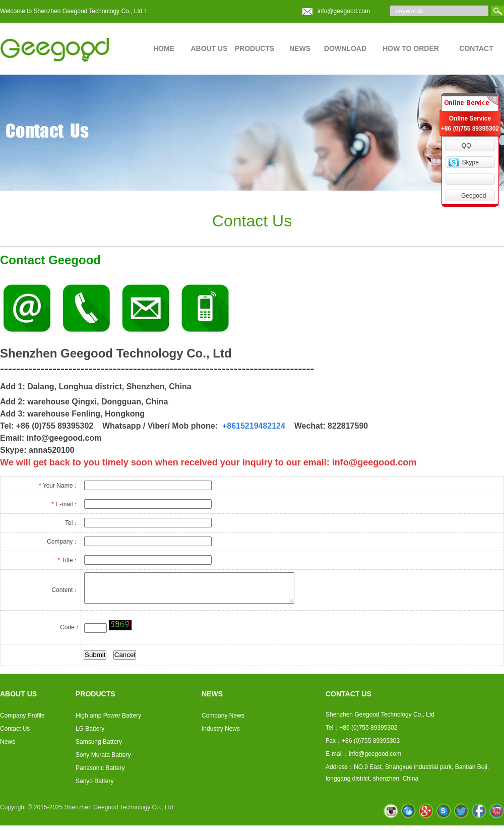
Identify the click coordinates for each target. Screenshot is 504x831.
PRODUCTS (255, 48)
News (8, 745)
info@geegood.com (344, 11)
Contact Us (15, 732)
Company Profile (22, 719)
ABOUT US (209, 48)
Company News (223, 719)
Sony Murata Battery (103, 758)
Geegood (474, 196)
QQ (466, 146)
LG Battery (90, 732)
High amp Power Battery (108, 719)
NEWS (300, 48)
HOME (164, 48)
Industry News (221, 732)
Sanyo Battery (94, 784)
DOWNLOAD (345, 48)
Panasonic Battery (100, 771)
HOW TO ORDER (411, 48)
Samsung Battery (99, 745)
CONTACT (476, 48)
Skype (470, 162)
